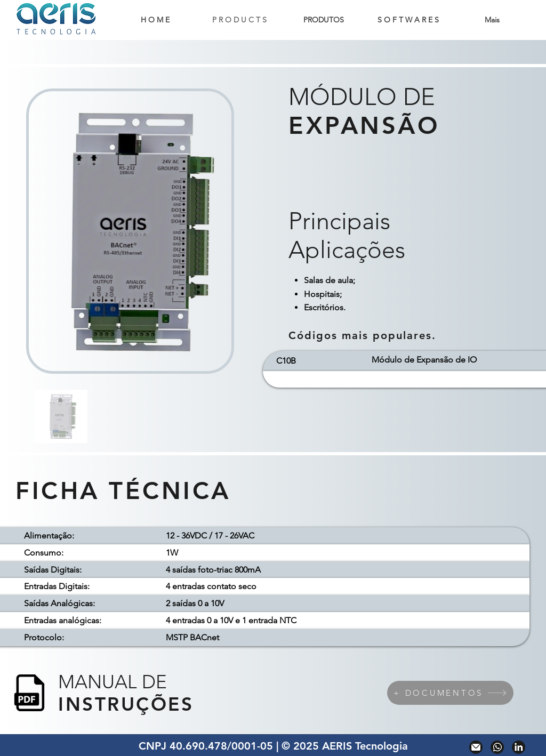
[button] (324, 20)
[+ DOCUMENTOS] (450, 693)
